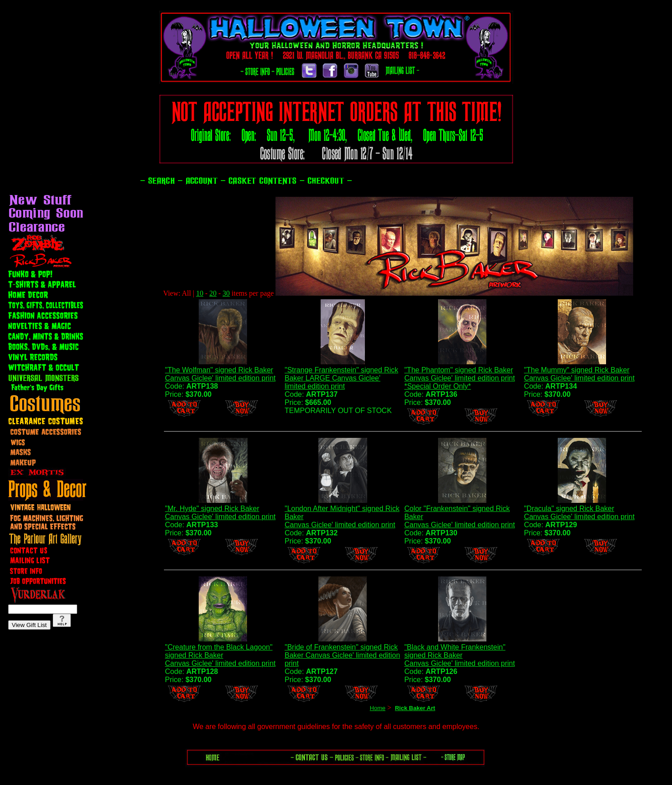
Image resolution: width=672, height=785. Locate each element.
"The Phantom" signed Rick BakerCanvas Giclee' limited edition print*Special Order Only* (460, 378)
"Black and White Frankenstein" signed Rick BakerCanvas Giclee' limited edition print (460, 655)
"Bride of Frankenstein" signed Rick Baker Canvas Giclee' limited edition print (342, 655)
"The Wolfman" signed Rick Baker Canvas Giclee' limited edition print (220, 374)
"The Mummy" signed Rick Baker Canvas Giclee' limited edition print (579, 374)
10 (200, 293)
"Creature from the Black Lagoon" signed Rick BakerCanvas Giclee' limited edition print (220, 655)
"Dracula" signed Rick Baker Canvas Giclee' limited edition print (579, 513)
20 (213, 293)
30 (226, 293)
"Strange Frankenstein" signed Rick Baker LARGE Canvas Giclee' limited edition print (341, 378)
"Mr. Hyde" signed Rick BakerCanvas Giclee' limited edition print (220, 513)
